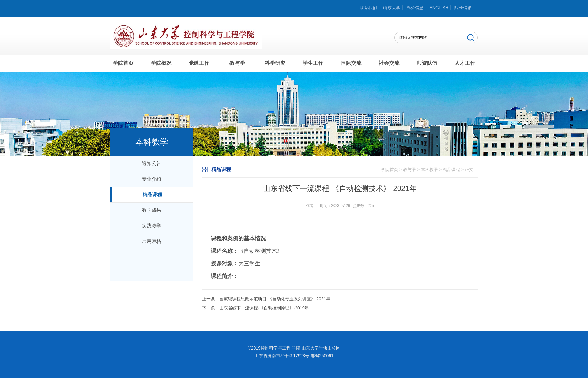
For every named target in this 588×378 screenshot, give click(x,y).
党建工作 (199, 63)
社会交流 (389, 63)
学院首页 (123, 63)
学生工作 (313, 63)
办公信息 (415, 8)
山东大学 (392, 8)
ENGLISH (439, 8)
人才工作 (465, 63)
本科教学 (429, 170)
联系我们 (368, 8)
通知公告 (152, 163)
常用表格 (152, 241)
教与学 (237, 63)
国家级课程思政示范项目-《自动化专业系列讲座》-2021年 (275, 299)
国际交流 (351, 63)
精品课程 (152, 195)
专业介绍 (152, 179)
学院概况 (161, 63)
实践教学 (152, 226)
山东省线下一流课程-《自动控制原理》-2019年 (264, 308)
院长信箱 (463, 8)
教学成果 (152, 210)
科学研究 (275, 63)
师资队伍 (427, 63)
